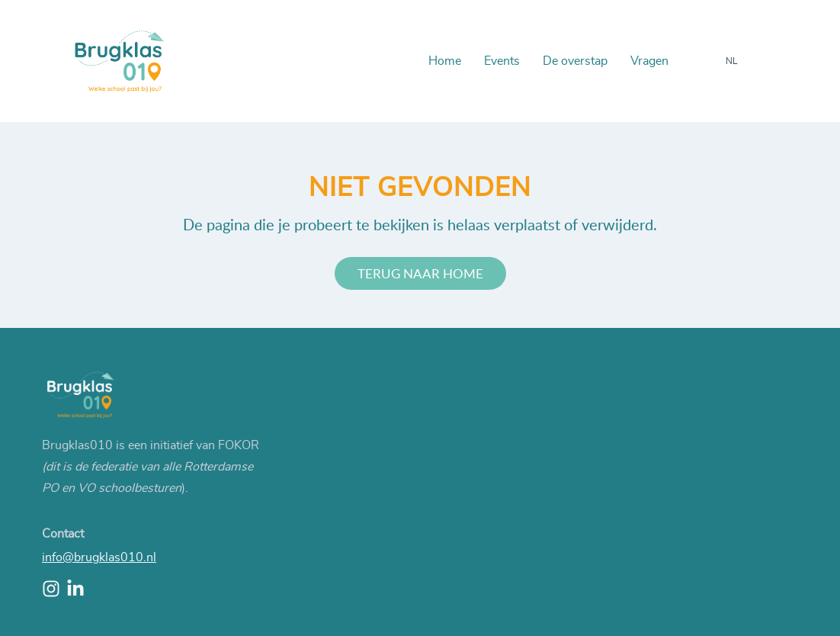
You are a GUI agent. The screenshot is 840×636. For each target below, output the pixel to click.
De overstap (575, 61)
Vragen (649, 61)
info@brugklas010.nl (99, 557)
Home (445, 61)
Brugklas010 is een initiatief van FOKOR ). (151, 467)
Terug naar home (420, 273)
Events (502, 61)
